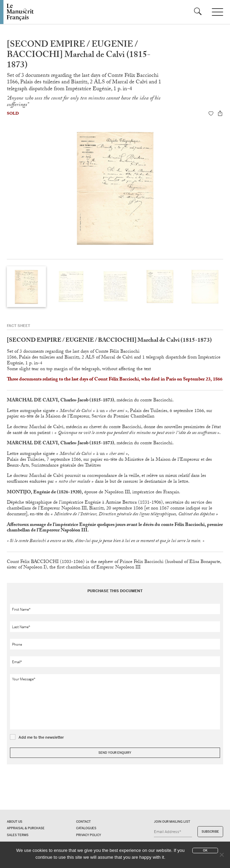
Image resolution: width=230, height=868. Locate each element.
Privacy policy (89, 835)
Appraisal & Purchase (26, 828)
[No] (221, 855)
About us (15, 822)
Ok (205, 851)
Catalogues (86, 828)
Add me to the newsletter (41, 737)
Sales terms (18, 835)
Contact (83, 822)
